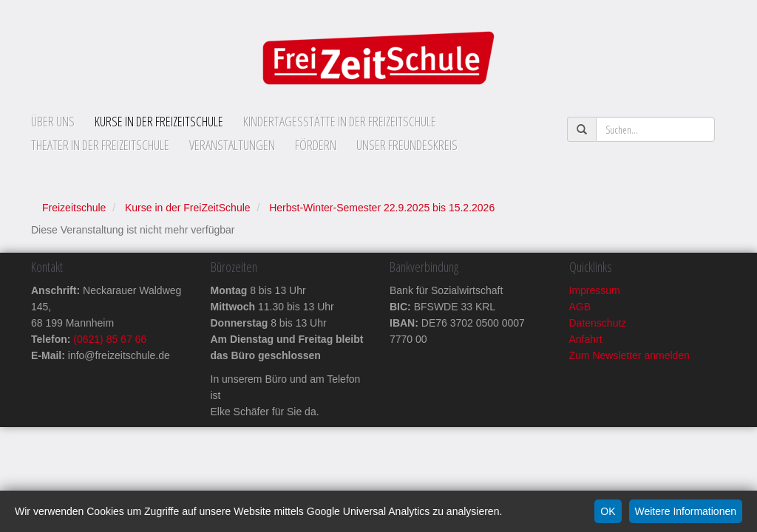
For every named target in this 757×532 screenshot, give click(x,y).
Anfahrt (586, 339)
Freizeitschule (74, 208)
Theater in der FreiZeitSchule (100, 145)
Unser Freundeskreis (407, 145)
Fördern (316, 145)
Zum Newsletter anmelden (629, 355)
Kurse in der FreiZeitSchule (159, 121)
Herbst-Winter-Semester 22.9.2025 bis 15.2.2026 (382, 208)
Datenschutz (598, 323)
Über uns (53, 121)
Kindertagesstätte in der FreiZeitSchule (340, 121)
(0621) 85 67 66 (108, 339)
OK (608, 511)
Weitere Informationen (686, 511)
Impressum (595, 290)
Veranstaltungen (232, 145)
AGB (580, 307)
